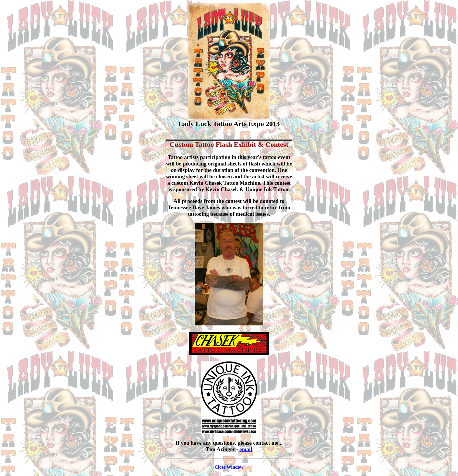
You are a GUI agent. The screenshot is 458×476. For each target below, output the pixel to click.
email (246, 449)
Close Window (229, 467)
